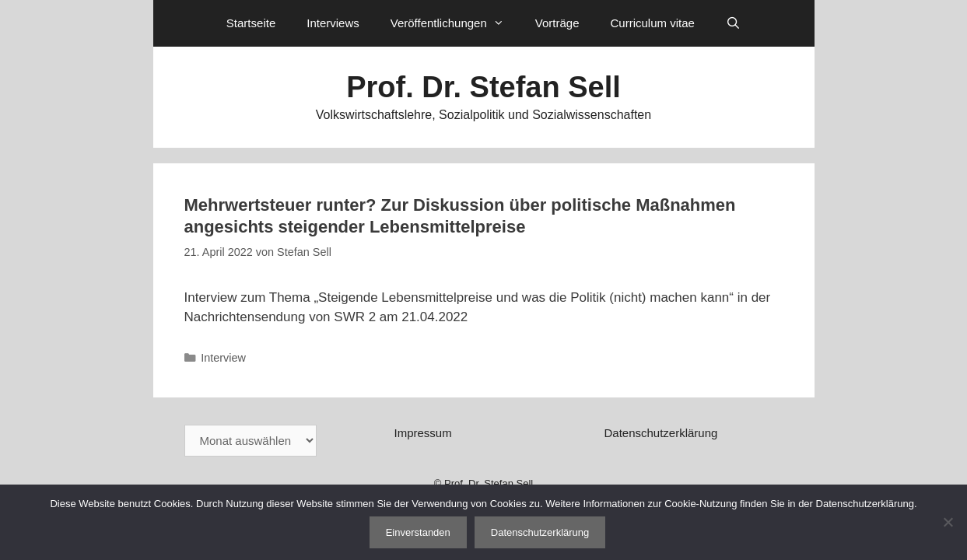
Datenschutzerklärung (660, 433)
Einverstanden (418, 532)
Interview (223, 358)
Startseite (251, 23)
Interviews (333, 23)
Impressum (422, 433)
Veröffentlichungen (455, 23)
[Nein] (948, 522)
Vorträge (557, 23)
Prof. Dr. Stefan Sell (483, 87)
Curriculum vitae (652, 23)
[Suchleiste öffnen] (733, 23)
